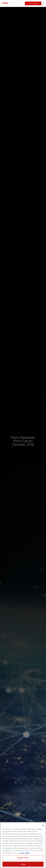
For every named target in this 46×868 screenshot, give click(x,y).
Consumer (32, 3)
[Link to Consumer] (5, 3)
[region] (23, 845)
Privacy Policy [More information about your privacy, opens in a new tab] (25, 853)
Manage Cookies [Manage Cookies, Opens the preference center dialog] (23, 858)
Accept (23, 864)
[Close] (43, 826)
